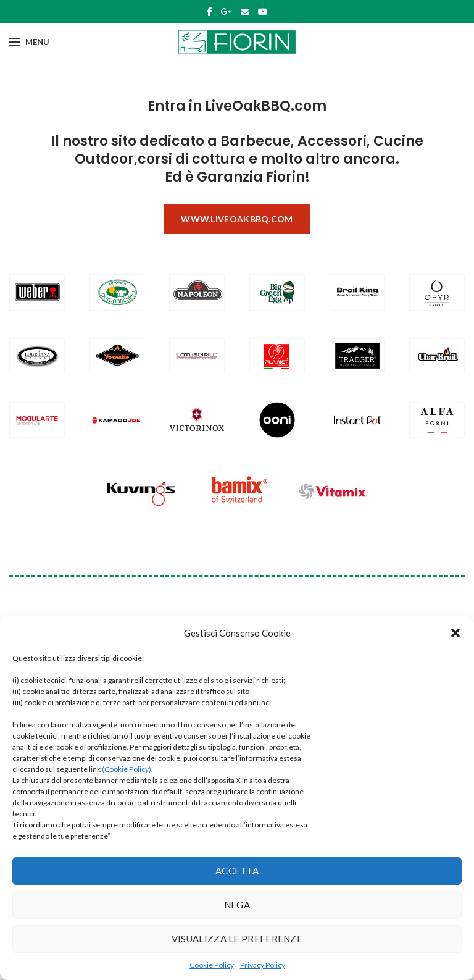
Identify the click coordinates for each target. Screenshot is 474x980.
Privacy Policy (263, 965)
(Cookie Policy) (127, 769)
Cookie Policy (212, 965)
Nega (237, 905)
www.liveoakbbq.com (237, 219)
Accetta (237, 871)
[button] (455, 633)
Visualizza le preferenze (237, 939)
